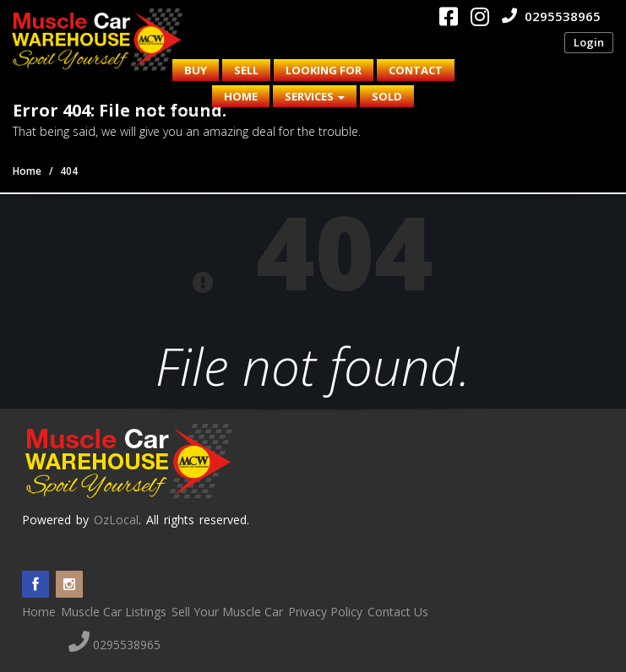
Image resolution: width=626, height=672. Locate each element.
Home (241, 96)
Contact (416, 70)
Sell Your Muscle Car (227, 612)
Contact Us (398, 612)
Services (315, 96)
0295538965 (551, 16)
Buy (196, 70)
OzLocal (116, 520)
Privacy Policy (325, 612)
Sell (246, 70)
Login (589, 42)
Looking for (324, 70)
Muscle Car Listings (114, 612)
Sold (387, 96)
